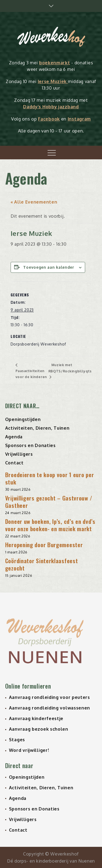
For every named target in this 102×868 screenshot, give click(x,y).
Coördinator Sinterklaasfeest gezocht (42, 564)
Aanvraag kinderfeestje (36, 718)
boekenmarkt (55, 63)
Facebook (49, 119)
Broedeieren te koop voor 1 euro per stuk (50, 478)
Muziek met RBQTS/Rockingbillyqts (70, 368)
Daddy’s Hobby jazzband (51, 107)
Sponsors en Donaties (30, 445)
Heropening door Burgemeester (44, 545)
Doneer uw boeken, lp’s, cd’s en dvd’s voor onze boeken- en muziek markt (50, 525)
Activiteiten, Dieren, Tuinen (37, 428)
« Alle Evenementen (34, 202)
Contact (14, 463)
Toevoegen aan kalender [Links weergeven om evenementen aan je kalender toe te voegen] (49, 267)
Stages (17, 740)
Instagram (79, 119)
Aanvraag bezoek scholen (39, 729)
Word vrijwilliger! (29, 750)
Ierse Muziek (53, 81)
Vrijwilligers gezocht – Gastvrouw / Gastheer (49, 502)
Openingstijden (23, 419)
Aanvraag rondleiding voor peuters (50, 697)
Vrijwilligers (19, 454)
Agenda (14, 437)
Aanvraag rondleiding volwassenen (50, 708)
